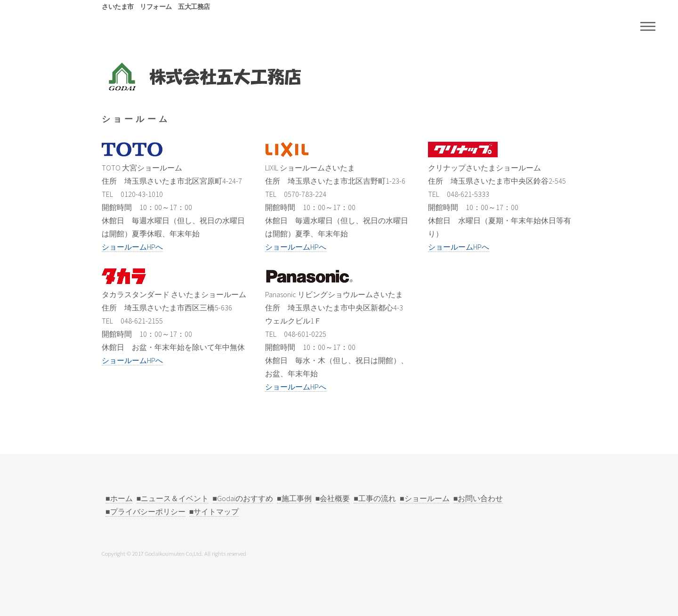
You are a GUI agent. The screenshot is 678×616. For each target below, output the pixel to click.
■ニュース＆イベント (173, 498)
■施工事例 (294, 498)
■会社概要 (333, 498)
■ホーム (119, 498)
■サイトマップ (214, 511)
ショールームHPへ (132, 247)
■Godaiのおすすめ (243, 498)
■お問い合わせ (478, 498)
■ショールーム (425, 498)
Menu (648, 26)
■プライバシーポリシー (145, 511)
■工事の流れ (375, 498)
